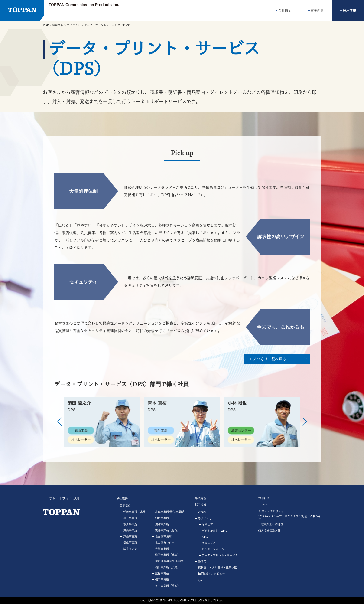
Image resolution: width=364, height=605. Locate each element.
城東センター (132, 550)
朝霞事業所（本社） (136, 513)
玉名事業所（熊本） (168, 587)
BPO (205, 538)
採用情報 (349, 10)
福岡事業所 (162, 581)
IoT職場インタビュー (211, 575)
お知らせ (264, 499)
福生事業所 (130, 544)
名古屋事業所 (163, 538)
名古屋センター (165, 544)
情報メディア (210, 544)
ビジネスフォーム (213, 550)
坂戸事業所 (130, 525)
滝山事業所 (130, 538)
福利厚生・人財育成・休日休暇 (218, 569)
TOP (46, 25)
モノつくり (74, 25)
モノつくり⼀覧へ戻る (266, 359)
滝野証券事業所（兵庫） (170, 562)
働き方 (202, 563)
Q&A (201, 581)
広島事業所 (162, 575)
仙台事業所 (162, 519)
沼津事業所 (162, 525)
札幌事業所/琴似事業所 (169, 513)
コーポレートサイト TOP (61, 499)
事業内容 (317, 10)
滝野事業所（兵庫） (168, 556)
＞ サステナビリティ (271, 512)
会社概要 (285, 10)
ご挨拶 (202, 513)
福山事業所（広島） (168, 569)
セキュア (207, 526)
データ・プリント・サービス (220, 556)
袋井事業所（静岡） (168, 532)
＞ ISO (262, 506)
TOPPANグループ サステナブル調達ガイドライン (289, 519)
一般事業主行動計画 (271, 525)
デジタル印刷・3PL (214, 532)
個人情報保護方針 (269, 532)
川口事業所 (130, 519)
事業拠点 (125, 507)
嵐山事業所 (130, 532)
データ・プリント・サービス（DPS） (108, 25)
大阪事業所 (162, 550)
